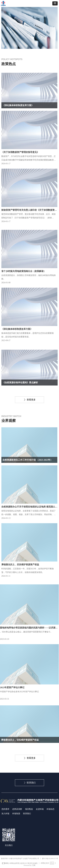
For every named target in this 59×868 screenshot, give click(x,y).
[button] (55, 3)
